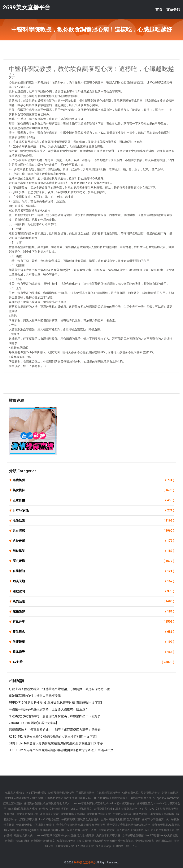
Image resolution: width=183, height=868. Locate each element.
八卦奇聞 (93, 541)
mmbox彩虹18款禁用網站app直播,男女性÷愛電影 (65, 835)
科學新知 (93, 571)
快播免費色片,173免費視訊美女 (141, 793)
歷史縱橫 (93, 561)
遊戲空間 (93, 591)
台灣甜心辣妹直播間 (17, 841)
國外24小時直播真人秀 (155, 819)
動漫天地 (93, 581)
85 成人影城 (73, 830)
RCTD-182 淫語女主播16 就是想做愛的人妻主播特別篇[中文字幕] (53, 737)
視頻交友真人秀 (24, 835)
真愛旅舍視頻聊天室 (99, 814)
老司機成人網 (164, 841)
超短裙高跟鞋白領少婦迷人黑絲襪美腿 (35, 696)
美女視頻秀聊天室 (27, 814)
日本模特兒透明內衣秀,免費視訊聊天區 (68, 798)
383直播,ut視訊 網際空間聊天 (110, 798)
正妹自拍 (93, 500)
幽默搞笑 (93, 551)
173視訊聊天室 (85, 846)
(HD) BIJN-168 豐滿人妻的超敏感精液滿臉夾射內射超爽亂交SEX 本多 (56, 743)
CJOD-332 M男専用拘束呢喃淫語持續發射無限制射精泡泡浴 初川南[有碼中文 (61, 750)
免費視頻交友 (107, 830)
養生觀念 (93, 632)
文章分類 (173, 10)
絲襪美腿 (93, 480)
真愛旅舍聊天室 (64, 846)
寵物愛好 (93, 612)
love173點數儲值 (49, 819)
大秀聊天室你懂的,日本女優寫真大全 (115, 809)
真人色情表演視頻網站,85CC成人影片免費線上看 (145, 830)
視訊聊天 (93, 652)
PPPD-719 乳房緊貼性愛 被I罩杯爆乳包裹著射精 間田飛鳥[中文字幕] (55, 703)
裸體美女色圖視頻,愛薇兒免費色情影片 (47, 803)
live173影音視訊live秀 (61, 793)
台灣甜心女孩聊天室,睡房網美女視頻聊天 (81, 825)
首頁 (159, 10)
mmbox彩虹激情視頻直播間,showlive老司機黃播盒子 (103, 803)
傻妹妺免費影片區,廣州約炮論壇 (35, 825)
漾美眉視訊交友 (49, 814)
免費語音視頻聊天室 (108, 835)
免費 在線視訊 (170, 793)
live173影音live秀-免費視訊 (162, 835)
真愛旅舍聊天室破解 (73, 814)
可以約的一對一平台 (125, 846)
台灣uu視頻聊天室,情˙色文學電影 (120, 819)
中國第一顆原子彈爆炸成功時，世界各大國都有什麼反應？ (49, 709)
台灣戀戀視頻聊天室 (43, 841)
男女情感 (93, 531)
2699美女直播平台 (27, 7)
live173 (143, 809)
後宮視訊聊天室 (28, 819)
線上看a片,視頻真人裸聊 (23, 809)
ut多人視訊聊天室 (81, 809)
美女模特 (93, 490)
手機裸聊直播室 (85, 793)
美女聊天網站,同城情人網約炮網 (24, 798)
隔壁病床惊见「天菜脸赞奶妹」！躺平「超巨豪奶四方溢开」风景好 (55, 730)
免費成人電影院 (122, 814)
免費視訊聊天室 (66, 841)
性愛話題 (93, 521)
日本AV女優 (93, 510)
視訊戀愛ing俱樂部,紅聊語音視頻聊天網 (40, 830)
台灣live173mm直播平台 (54, 809)
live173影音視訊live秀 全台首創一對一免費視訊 (105, 841)
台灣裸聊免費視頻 (133, 835)
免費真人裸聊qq (15, 793)
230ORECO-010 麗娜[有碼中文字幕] (33, 723)
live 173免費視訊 (36, 793)
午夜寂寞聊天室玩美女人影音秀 (80, 819)
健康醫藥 (93, 642)
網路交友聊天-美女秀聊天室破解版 (154, 814)
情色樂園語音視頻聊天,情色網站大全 (129, 825)
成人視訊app (103, 846)
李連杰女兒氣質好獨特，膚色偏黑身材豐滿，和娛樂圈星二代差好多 (55, 716)
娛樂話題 (93, 601)
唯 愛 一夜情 (89, 830)
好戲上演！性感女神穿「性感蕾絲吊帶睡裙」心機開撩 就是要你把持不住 (59, 689)
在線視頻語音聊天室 (108, 793)
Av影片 (93, 662)
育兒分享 (93, 622)
